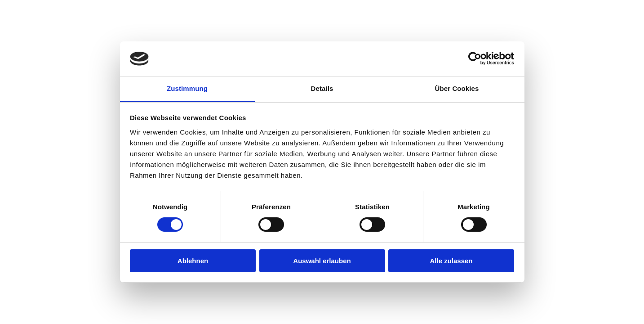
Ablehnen (193, 261)
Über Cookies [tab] (457, 88)
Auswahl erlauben (322, 261)
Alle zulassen (451, 261)
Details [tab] (322, 88)
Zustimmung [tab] (187, 88)
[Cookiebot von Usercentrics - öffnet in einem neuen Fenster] (475, 58)
